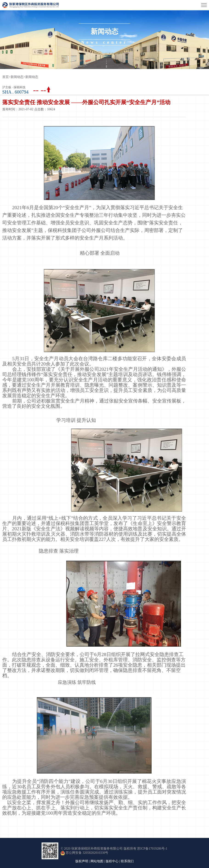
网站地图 (97, 861)
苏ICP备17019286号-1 (152, 849)
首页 (6, 77)
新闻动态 (17, 77)
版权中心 (112, 861)
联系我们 (127, 861)
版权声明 (82, 861)
